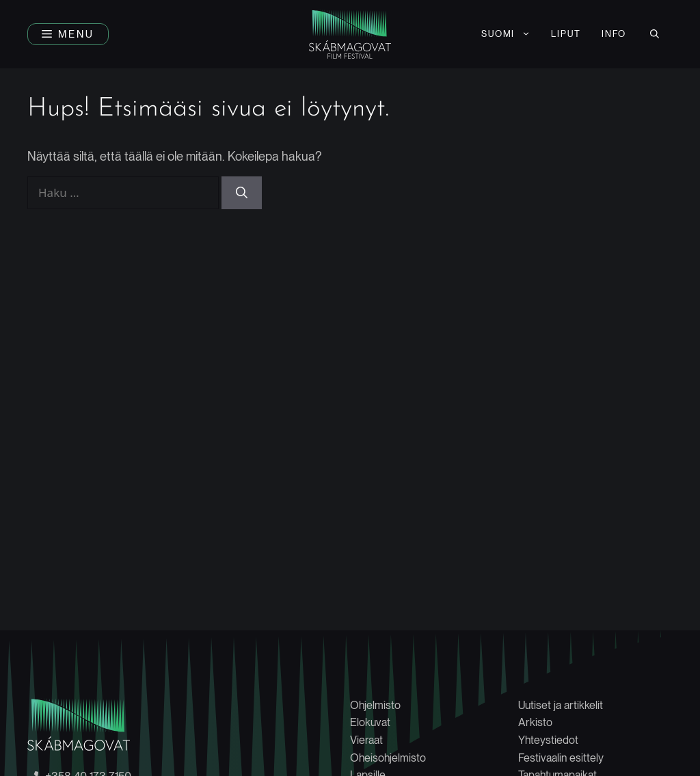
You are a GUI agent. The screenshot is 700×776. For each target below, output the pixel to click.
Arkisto (535, 722)
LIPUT (566, 34)
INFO (614, 34)
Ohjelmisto (375, 705)
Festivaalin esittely (561, 758)
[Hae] (242, 193)
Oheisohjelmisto (388, 758)
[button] (68, 34)
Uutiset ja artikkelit (561, 705)
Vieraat (366, 740)
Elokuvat (370, 722)
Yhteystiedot (548, 740)
